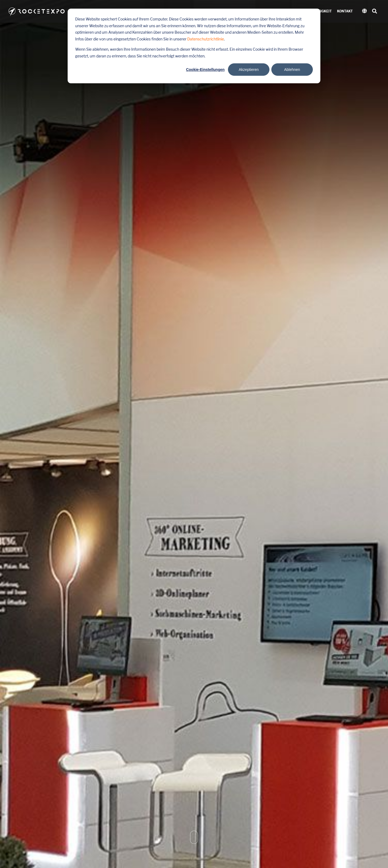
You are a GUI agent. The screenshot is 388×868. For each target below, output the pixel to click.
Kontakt (345, 11)
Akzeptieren (249, 70)
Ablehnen (292, 70)
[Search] (375, 11)
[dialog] (194, 46)
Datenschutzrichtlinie (206, 39)
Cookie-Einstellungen (205, 70)
